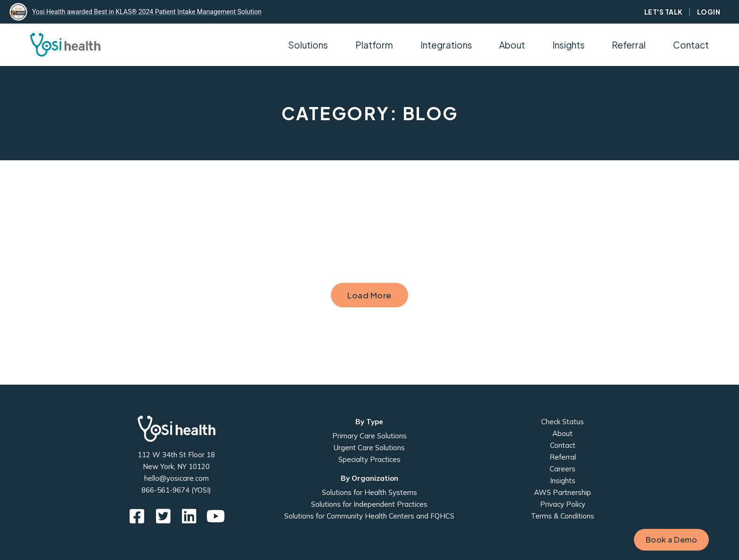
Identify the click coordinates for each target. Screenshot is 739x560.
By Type (369, 422)
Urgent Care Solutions (369, 448)
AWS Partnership (562, 492)
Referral (629, 45)
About (562, 433)
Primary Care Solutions (369, 436)
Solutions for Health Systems (369, 492)
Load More (369, 295)
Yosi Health (177, 429)
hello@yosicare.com (177, 478)
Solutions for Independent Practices (369, 504)
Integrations (446, 45)
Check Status (562, 422)
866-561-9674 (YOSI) (176, 490)
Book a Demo (672, 539)
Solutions (308, 45)
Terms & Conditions (562, 516)
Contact (691, 45)
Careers (562, 469)
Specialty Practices (369, 459)
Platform (374, 45)
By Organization (369, 478)
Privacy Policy (563, 504)
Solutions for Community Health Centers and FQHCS (369, 516)
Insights (569, 45)
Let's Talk (664, 12)
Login (709, 12)
